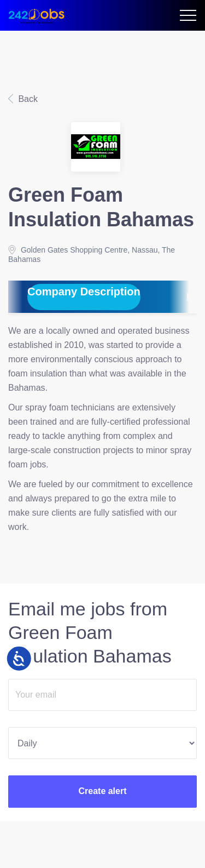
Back (27, 99)
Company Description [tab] (84, 292)
